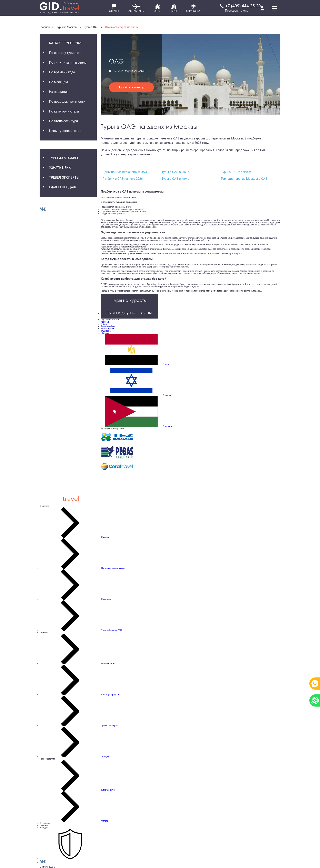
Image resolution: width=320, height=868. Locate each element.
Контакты (106, 599)
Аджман (105, 322)
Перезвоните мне (237, 11)
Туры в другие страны (129, 312)
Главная (45, 27)
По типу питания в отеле (68, 63)
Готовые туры (108, 664)
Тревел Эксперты (64, 178)
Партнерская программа (113, 568)
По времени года (62, 72)
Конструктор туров (110, 695)
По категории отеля (64, 111)
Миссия (105, 537)
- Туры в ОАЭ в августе (236, 172)
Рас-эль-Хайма (108, 326)
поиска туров (129, 197)
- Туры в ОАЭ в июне (175, 172)
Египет (166, 364)
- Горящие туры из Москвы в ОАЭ (243, 179)
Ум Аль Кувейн (108, 329)
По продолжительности (67, 102)
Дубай (104, 324)
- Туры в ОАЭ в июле (175, 179)
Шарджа (105, 333)
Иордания (167, 426)
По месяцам (58, 82)
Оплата (105, 821)
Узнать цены (60, 168)
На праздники (60, 92)
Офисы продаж (62, 187)
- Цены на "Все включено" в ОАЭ (124, 172)
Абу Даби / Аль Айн (110, 320)
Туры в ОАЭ (91, 27)
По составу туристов (65, 53)
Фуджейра (106, 331)
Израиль (167, 395)
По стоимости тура (63, 121)
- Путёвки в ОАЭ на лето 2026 (122, 179)
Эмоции (105, 757)
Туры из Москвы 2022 (112, 630)
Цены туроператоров (65, 131)
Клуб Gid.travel (108, 790)
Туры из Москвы (67, 27)
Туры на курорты (129, 300)
